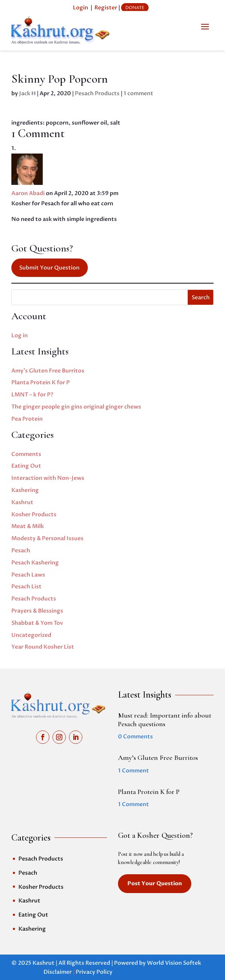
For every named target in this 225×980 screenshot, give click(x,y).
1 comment (138, 93)
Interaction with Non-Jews (48, 478)
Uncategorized (31, 635)
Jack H (27, 93)
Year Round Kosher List (43, 647)
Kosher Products (34, 514)
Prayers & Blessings (37, 611)
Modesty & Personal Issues (47, 538)
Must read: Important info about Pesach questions (165, 720)
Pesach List (26, 587)
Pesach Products (97, 93)
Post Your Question (155, 883)
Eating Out (26, 466)
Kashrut (22, 502)
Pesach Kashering (35, 563)
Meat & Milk (28, 526)
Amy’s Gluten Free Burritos (48, 371)
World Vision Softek (174, 963)
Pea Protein (27, 419)
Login (81, 8)
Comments (26, 454)
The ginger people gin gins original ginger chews (76, 407)
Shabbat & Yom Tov (37, 623)
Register (106, 8)
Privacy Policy (94, 972)
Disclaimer (58, 972)
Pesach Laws (28, 575)
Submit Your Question (49, 268)
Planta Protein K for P (41, 382)
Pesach (21, 551)
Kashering (25, 490)
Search (201, 297)
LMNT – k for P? (32, 395)
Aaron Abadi (28, 193)
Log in (20, 335)
